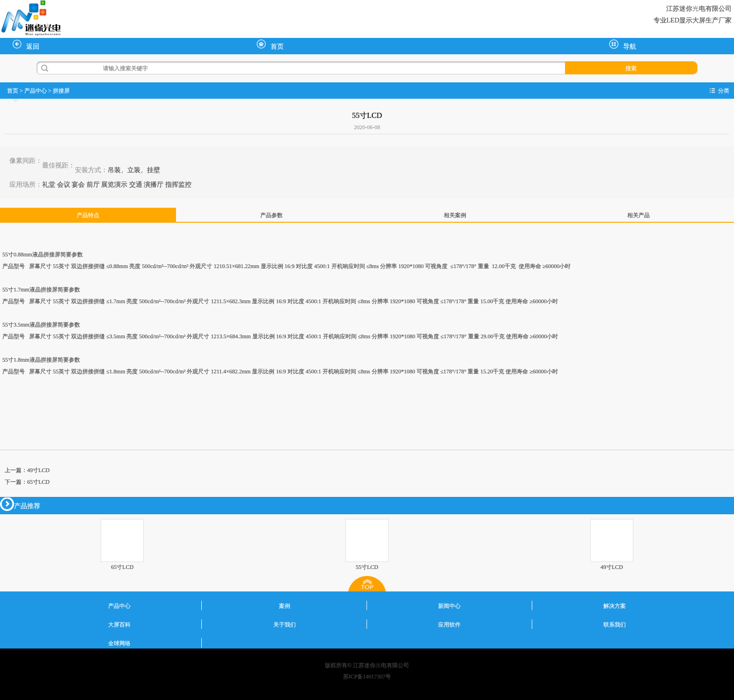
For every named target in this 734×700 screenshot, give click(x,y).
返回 (26, 45)
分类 (724, 90)
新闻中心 (449, 605)
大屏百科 (119, 624)
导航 (623, 45)
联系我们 (615, 624)
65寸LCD (38, 481)
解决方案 (615, 605)
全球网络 (119, 643)
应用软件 (449, 624)
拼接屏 (61, 90)
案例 (285, 605)
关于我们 (285, 624)
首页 (270, 45)
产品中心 (36, 90)
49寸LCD (38, 470)
